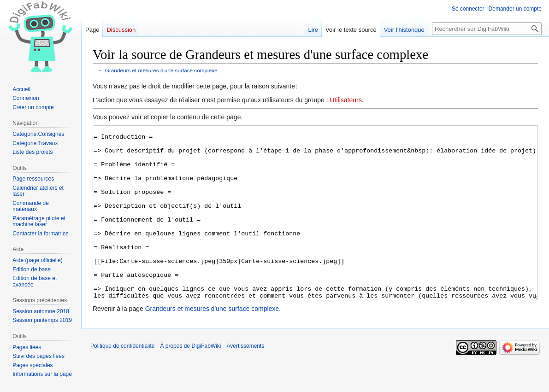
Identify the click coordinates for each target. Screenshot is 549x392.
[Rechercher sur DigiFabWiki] (487, 29)
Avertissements (246, 380)
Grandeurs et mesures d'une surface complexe (161, 70)
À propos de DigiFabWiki (190, 380)
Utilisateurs (345, 100)
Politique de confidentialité (122, 380)
